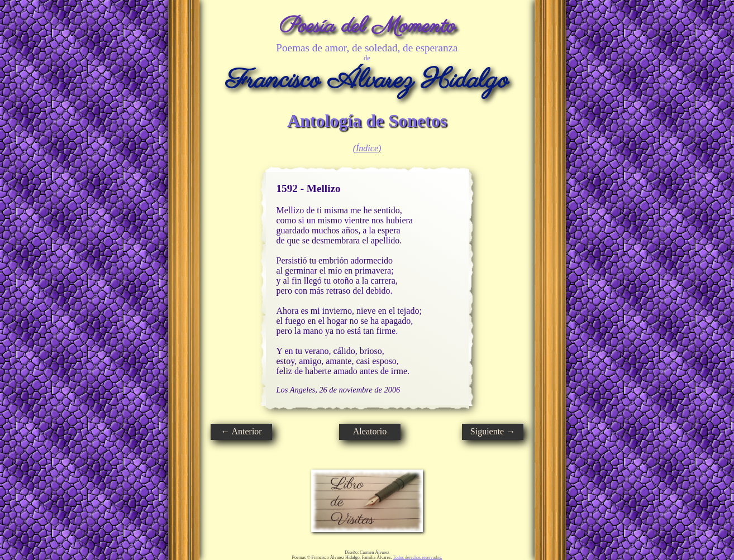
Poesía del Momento (367, 27)
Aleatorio (370, 431)
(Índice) (367, 148)
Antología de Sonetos (367, 121)
